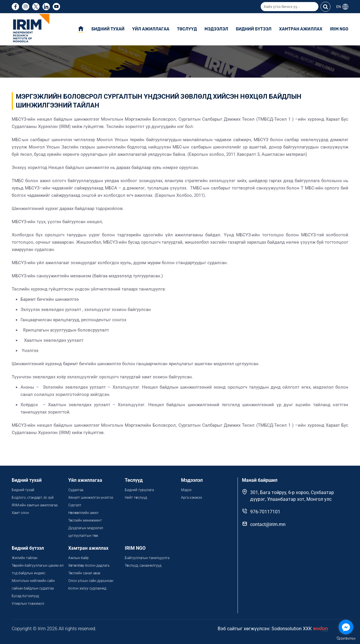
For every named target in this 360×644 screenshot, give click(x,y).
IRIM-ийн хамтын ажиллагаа (35, 505)
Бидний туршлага (139, 490)
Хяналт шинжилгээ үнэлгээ (91, 498)
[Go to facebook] (346, 627)
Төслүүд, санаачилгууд (143, 566)
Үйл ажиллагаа (151, 29)
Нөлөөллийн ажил (83, 513)
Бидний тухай (108, 29)
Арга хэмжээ (191, 498)
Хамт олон (20, 513)
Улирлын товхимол (28, 604)
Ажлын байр (79, 558)
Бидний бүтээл (254, 29)
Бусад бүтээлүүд (25, 596)
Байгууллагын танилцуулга (147, 558)
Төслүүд (187, 29)
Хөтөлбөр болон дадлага (89, 566)
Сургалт (75, 505)
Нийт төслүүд (136, 498)
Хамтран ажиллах (301, 29)
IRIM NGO (339, 29)
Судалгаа (76, 490)
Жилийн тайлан (25, 558)
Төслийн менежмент (85, 520)
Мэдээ (186, 490)
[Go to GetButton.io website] (346, 638)
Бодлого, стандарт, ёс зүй (33, 498)
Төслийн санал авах (84, 573)
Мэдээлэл (216, 29)
